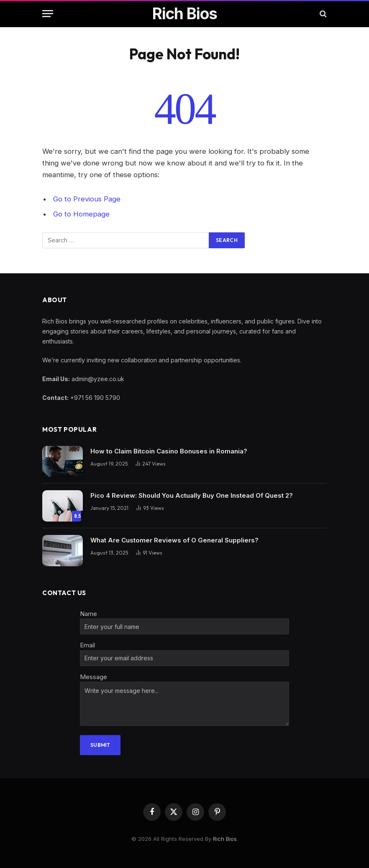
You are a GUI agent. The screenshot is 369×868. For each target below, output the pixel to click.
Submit (100, 745)
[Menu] (48, 14)
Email (87, 645)
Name (88, 614)
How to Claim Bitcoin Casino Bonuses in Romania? (169, 451)
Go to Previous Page (87, 199)
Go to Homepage (81, 214)
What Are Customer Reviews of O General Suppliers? (174, 540)
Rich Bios (225, 839)
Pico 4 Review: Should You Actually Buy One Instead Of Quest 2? (192, 495)
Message (94, 677)
